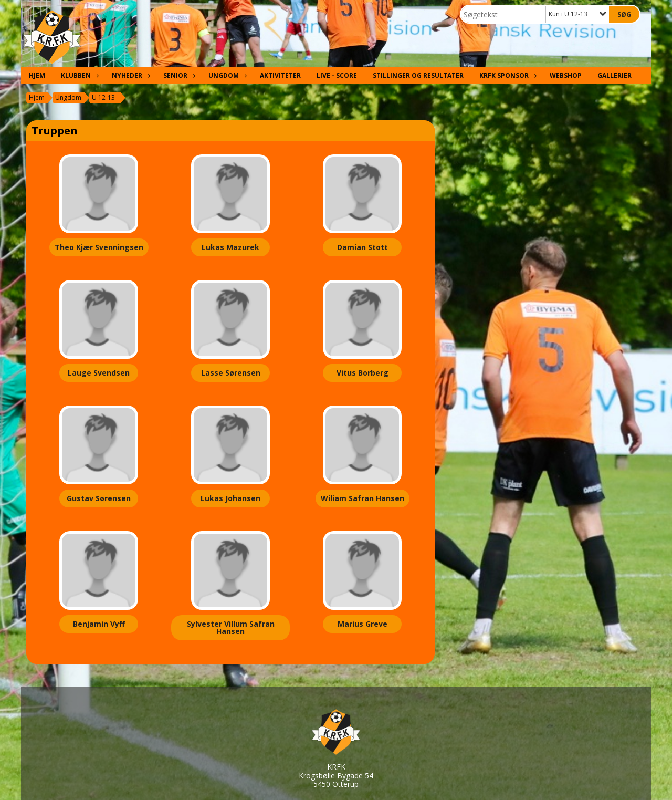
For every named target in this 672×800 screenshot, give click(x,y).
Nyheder (130, 75)
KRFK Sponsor (507, 75)
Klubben (78, 75)
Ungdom (226, 75)
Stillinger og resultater (418, 75)
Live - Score (337, 75)
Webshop (566, 75)
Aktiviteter (280, 75)
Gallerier (615, 75)
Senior (178, 75)
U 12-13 (103, 97)
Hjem (37, 75)
